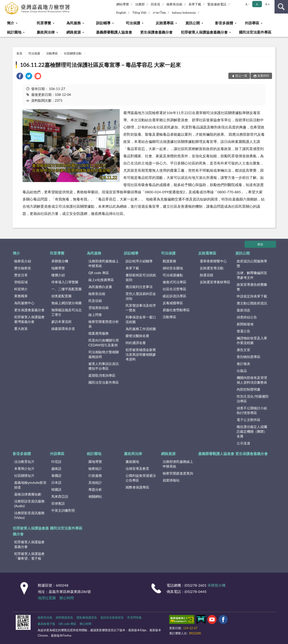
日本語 (56, 482)
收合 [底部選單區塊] (260, 244)
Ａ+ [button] (267, 4)
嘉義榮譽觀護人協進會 (114, 32)
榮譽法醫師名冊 (137, 336)
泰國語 (56, 475)
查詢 (281, 7)
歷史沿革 (21, 275)
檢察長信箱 (174, 4)
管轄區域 (21, 282)
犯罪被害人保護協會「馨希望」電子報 (29, 556)
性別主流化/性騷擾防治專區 (253, 399)
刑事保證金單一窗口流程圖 (141, 319)
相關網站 (95, 496)
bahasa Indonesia (184, 12)
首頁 (19, 53)
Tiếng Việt (139, 12)
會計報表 (243, 364)
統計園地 (14, 32)
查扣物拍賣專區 (249, 357)
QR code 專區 (99, 273)
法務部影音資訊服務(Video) (29, 515)
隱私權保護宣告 (87, 617)
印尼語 (56, 462)
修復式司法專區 (174, 282)
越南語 (56, 468)
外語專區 (252, 23)
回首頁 (155, 4)
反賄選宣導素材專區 (215, 282)
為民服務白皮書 (100, 287)
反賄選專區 (165, 23)
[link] (20, 77)
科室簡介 (21, 289)
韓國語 (56, 489)
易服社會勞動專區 (176, 310)
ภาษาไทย (159, 12)
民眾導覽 (44, 23)
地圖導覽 (58, 268)
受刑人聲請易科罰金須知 (141, 296)
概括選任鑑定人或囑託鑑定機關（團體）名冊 (252, 431)
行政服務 (95, 475)
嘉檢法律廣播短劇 (28, 494)
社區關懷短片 (24, 475)
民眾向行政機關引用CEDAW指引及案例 (104, 343)
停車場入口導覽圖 (65, 282)
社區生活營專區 (174, 289)
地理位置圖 (47, 598)
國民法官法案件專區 (255, 32)
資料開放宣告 (64, 617)
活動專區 (52, 53)
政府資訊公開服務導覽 (252, 263)
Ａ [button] (257, 4)
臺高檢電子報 (46, 624)
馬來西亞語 (60, 496)
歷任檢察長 (23, 268)
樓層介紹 (58, 275)
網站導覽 (123, 4)
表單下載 (195, 4)
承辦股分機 (60, 261)
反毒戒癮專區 (173, 303)
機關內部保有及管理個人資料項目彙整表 (252, 380)
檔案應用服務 (99, 333)
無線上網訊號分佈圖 (66, 303)
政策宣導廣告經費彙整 (252, 287)
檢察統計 (95, 468)
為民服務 (74, 23)
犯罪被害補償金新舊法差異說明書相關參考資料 (141, 354)
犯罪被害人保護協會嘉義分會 (204, 32)
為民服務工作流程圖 (141, 329)
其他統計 (95, 482)
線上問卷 (95, 315)
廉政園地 (132, 462)
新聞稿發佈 (245, 324)
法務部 (140, 4)
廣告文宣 (243, 350)
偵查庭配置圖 (61, 296)
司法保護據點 (173, 275)
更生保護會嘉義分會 (156, 32)
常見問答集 (134, 617)
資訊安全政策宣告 (112, 617)
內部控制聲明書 (249, 389)
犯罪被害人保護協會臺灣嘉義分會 (29, 319)
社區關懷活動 (73, 53)
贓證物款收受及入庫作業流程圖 (252, 340)
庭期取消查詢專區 (102, 375)
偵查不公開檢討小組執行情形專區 (252, 410)
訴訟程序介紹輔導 (139, 261)
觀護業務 (169, 261)
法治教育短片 (24, 462)
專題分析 (95, 489)
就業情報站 (171, 480)
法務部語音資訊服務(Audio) (29, 503)
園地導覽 (95, 462)
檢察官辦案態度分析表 (104, 324)
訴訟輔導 (103, 23)
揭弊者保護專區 (137, 487)
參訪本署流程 (61, 322)
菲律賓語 (58, 503)
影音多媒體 (224, 23)
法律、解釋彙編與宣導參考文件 (252, 275)
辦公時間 (67, 598)
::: (4, 3)
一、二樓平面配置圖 (66, 289)
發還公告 (243, 331)
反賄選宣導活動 (212, 268)
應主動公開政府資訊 (252, 303)
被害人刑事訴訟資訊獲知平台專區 (104, 366)
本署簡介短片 (24, 468)
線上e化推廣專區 (101, 280)
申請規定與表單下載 (252, 296)
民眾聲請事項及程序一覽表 (141, 308)
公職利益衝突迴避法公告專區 (141, 478)
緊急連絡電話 (217, 4)
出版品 (242, 371)
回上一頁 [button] (241, 76)
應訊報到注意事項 (139, 287)
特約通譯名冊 (136, 343)
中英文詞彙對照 (63, 510)
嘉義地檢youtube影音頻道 (30, 485)
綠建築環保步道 (63, 329)
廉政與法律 (46, 32)
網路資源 (74, 32)
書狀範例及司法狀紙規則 (141, 277)
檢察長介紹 (23, 261)
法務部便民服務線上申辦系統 (104, 263)
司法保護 (133, 23)
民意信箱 (95, 301)
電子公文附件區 (249, 420)
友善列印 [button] (263, 76)
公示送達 (243, 443)
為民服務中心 (24, 303)
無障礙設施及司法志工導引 (66, 312)
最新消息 (243, 310)
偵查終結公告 (247, 317)
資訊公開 (193, 23)
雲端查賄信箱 (99, 308)
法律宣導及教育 (137, 468)
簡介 (11, 23)
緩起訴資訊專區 (174, 296)
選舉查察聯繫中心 (213, 261)
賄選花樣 (207, 275)
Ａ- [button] (247, 4)
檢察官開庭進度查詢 (178, 473)
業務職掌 (21, 296)
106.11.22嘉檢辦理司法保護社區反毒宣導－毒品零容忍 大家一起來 (100, 65)
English (121, 12)
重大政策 (21, 329)
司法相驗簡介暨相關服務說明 (104, 354)
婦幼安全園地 (173, 268)
